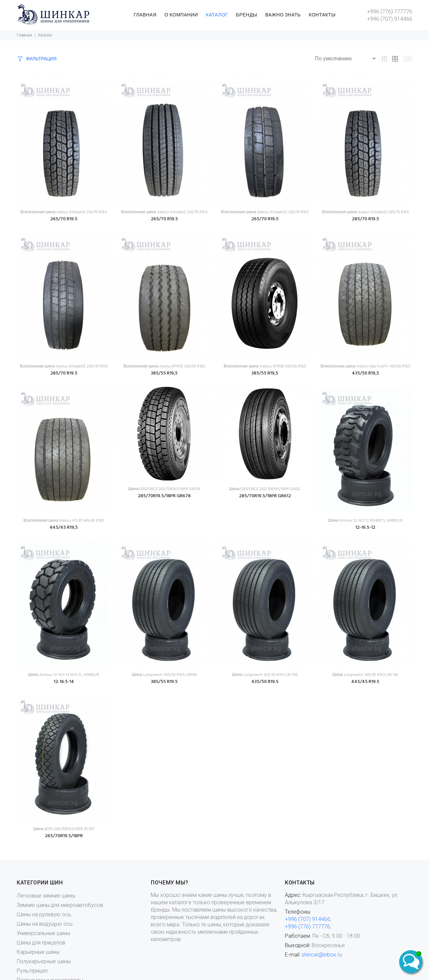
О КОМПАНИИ (181, 15)
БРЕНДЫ (247, 15)
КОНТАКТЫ (322, 15)
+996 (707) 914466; (308, 919)
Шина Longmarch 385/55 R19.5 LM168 (164, 675)
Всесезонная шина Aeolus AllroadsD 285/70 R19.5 (365, 212)
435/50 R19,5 (365, 373)
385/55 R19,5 (164, 373)
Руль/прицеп (32, 971)
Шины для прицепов (41, 943)
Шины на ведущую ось (45, 924)
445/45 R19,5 (64, 528)
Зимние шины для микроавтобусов (60, 905)
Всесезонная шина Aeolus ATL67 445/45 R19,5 (64, 521)
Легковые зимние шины (46, 896)
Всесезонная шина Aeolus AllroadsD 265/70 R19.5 (64, 212)
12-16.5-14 (64, 682)
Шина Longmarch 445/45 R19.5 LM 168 (365, 675)
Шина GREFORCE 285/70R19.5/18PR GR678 (164, 489)
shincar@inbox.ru (322, 955)
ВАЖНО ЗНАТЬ (283, 15)
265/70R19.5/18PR (64, 836)
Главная (24, 35)
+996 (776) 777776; (308, 927)
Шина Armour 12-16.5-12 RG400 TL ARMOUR (365, 521)
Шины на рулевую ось (44, 914)
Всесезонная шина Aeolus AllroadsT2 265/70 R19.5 (265, 212)
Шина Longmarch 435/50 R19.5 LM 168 (265, 675)
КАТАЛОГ (217, 15)
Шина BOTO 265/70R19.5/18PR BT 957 (64, 829)
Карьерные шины (38, 952)
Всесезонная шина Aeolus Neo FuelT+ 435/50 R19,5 (365, 366)
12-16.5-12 (365, 528)
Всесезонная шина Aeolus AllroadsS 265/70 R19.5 (164, 212)
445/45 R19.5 (365, 682)
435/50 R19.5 (265, 682)
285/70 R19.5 (365, 219)
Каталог (45, 35)
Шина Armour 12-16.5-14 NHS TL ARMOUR (64, 675)
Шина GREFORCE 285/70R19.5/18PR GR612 (265, 489)
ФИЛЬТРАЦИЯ (41, 59)
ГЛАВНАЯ (145, 15)
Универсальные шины (43, 933)
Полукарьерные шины (44, 961)
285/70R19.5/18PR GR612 (265, 496)
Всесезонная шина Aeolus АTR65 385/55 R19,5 (164, 366)
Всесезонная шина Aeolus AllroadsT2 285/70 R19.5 (64, 366)
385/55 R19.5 (164, 682)
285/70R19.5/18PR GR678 (164, 496)
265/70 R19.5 (64, 219)
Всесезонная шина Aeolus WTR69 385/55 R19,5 (265, 366)
